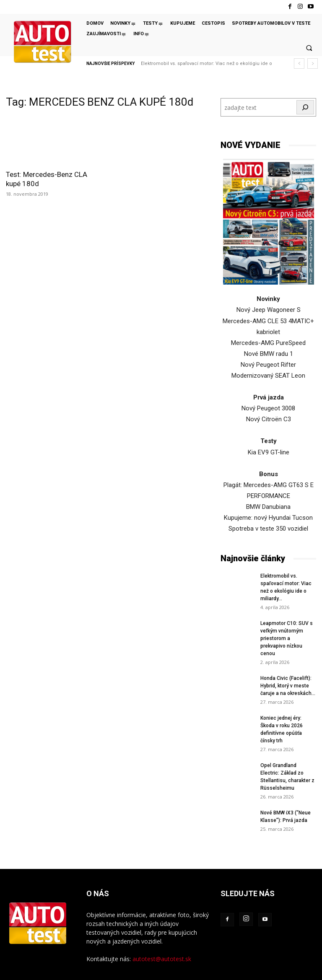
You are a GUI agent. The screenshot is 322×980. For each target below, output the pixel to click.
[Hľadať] (305, 107)
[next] (313, 64)
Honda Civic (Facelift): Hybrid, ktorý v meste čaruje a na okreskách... (288, 686)
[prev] (299, 64)
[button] (309, 48)
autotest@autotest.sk (162, 959)
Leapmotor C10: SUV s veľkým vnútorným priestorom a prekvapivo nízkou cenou (287, 638)
